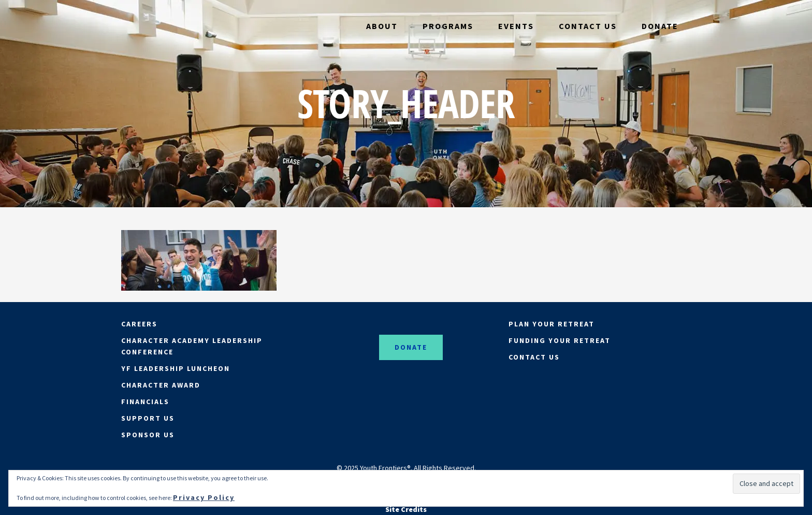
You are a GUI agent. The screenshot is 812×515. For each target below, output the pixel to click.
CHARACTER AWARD (161, 385)
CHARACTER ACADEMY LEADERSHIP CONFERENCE (192, 346)
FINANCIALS (145, 402)
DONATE (411, 347)
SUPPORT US (148, 418)
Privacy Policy (204, 497)
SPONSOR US (148, 435)
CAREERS (139, 324)
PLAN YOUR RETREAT (552, 324)
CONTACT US (534, 357)
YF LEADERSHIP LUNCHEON (176, 368)
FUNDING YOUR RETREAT (560, 340)
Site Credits (406, 509)
